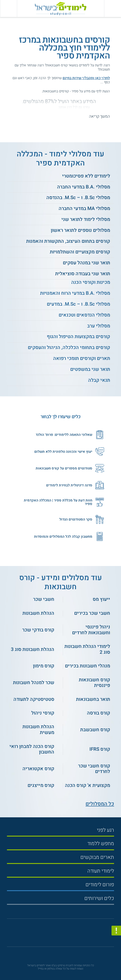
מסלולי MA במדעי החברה (84, 209)
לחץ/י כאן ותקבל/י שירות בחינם (86, 78)
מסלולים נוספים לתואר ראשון (80, 230)
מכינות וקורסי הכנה (91, 282)
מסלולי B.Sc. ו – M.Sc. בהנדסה (78, 198)
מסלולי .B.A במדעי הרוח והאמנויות (75, 293)
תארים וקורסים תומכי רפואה (82, 358)
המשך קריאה (99, 116)
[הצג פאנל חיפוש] (8, 8)
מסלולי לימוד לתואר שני (86, 219)
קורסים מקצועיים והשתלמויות (80, 252)
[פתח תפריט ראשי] (113, 8)
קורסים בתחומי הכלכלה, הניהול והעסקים (69, 348)
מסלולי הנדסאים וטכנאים (84, 315)
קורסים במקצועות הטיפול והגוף (78, 337)
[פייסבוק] (58, 934)
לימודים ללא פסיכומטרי (86, 176)
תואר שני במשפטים (90, 369)
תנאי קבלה (99, 380)
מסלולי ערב (99, 326)
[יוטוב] (66, 934)
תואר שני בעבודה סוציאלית (83, 274)
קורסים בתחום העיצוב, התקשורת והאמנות (68, 241)
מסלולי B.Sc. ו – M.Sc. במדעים (78, 304)
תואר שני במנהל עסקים (86, 263)
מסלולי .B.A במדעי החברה (84, 187)
